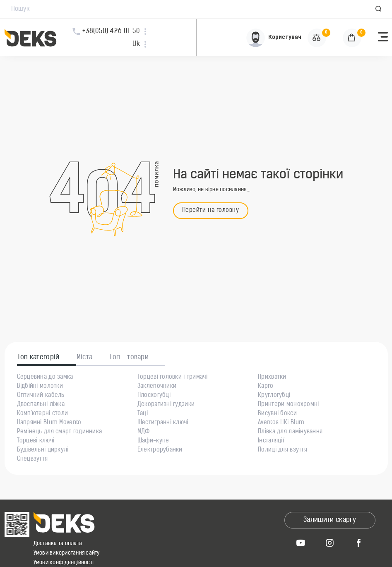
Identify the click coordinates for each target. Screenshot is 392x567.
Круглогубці (274, 396)
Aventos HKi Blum (281, 423)
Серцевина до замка (45, 377)
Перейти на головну (211, 210)
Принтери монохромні (288, 405)
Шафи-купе (153, 441)
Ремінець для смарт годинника (60, 432)
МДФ (144, 432)
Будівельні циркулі (43, 450)
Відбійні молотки (40, 387)
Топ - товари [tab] (129, 358)
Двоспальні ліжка (41, 405)
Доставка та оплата (58, 544)
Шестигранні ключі (163, 423)
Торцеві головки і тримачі (172, 377)
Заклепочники (157, 387)
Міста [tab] (85, 358)
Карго (266, 387)
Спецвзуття (32, 459)
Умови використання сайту (67, 553)
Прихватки (272, 377)
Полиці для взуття (283, 450)
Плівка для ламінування (290, 432)
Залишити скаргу (330, 520)
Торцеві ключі (36, 441)
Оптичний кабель (41, 396)
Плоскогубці (154, 396)
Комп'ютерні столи (43, 414)
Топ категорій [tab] (38, 358)
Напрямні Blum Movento (49, 423)
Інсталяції (271, 441)
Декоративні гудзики (166, 405)
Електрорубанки (160, 450)
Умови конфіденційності (64, 563)
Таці (143, 414)
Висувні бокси (277, 414)
